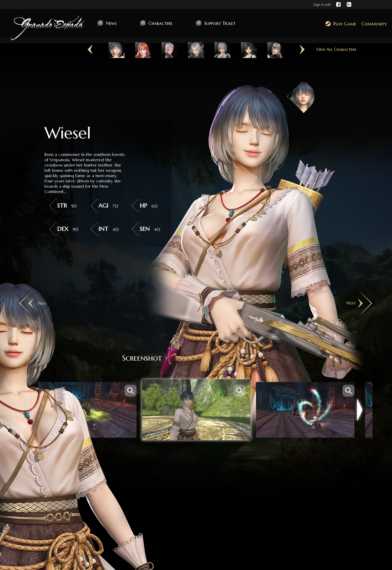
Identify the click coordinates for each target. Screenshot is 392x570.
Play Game (341, 24)
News (111, 23)
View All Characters (336, 49)
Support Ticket (220, 23)
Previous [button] (90, 50)
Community (374, 24)
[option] (117, 50)
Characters (160, 23)
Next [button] (302, 50)
